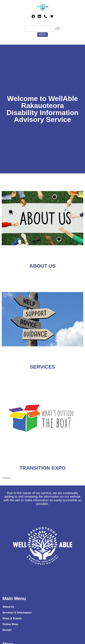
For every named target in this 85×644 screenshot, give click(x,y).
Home (7, 478)
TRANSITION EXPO (42, 468)
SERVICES (42, 367)
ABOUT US (42, 266)
